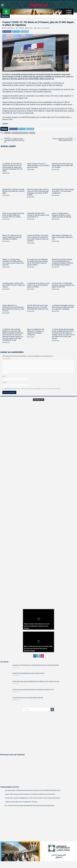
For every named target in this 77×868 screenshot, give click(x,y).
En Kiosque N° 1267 (39, 400)
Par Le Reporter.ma (9, 28)
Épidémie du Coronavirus (20, 133)
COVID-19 (8, 133)
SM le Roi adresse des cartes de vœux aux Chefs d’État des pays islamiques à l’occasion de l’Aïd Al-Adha (38, 192)
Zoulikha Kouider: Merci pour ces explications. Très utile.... (22, 802)
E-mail (5, 382)
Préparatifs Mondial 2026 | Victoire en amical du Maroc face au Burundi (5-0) (38, 215)
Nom (4, 376)
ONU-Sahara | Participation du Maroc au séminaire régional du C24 (62, 237)
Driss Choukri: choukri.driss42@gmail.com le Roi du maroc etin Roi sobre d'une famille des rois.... (33, 798)
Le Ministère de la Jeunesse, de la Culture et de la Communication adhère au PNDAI (38, 285)
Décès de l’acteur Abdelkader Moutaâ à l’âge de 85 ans (28, 673)
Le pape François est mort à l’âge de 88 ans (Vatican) (28, 698)
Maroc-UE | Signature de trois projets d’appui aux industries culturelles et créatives (12, 237)
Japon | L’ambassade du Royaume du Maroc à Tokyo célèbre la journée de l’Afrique (62, 215)
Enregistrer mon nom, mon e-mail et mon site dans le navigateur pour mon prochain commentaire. (32, 389)
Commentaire (7, 359)
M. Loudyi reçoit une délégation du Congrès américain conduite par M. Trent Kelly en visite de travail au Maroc (37, 262)
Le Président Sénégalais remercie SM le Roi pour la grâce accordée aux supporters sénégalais (63, 307)
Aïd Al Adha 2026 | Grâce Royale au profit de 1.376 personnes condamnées (63, 191)
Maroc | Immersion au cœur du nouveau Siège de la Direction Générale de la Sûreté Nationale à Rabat (38, 649)
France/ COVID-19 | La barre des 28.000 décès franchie (62, 139)
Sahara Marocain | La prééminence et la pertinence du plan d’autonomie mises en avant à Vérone (13, 308)
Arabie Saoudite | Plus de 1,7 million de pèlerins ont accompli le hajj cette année (38, 165)
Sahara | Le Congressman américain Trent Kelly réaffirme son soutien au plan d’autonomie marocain (13, 262)
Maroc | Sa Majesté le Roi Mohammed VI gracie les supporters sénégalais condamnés (36, 332)
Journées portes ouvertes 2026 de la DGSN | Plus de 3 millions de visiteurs (14, 285)
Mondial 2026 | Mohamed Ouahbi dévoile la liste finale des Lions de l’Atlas (13, 191)
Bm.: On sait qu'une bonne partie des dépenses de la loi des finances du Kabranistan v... (30, 806)
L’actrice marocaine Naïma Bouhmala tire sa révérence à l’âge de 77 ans (33, 690)
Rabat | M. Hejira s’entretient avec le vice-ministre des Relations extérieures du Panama (37, 626)
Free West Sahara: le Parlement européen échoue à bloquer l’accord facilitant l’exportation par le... (33, 790)
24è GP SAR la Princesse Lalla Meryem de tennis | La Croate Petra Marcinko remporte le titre (38, 307)
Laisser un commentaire (43, 28)
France (32, 133)
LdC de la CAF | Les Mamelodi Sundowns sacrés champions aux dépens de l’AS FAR (63, 285)
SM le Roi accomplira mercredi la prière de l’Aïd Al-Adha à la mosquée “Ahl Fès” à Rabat (13, 215)
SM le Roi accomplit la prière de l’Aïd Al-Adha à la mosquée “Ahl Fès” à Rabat (62, 165)
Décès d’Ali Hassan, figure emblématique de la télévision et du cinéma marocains (36, 681)
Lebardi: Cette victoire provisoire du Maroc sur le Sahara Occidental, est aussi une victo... (30, 794)
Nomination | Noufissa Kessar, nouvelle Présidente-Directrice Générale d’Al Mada (36, 665)
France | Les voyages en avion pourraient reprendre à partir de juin (15, 140)
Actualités (30, 28)
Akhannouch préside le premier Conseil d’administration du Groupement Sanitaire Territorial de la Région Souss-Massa (62, 262)
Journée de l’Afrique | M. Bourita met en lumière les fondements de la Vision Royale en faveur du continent (38, 238)
